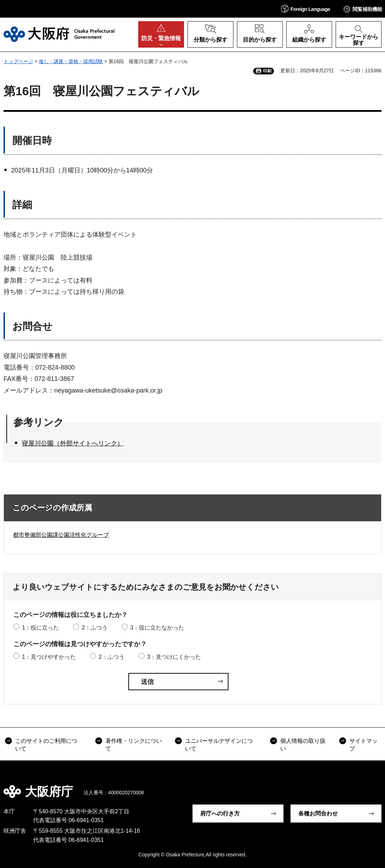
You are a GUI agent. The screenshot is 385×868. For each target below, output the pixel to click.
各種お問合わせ (318, 814)
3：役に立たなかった (157, 628)
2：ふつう (95, 628)
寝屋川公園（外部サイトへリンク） (73, 443)
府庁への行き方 (220, 814)
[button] (306, 9)
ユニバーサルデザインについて (219, 745)
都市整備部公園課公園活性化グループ (61, 535)
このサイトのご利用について (46, 745)
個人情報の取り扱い (303, 745)
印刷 (267, 71)
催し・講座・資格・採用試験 (71, 61)
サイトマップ (363, 745)
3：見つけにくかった (174, 657)
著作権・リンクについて (134, 745)
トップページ (18, 61)
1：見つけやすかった (49, 657)
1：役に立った (40, 628)
